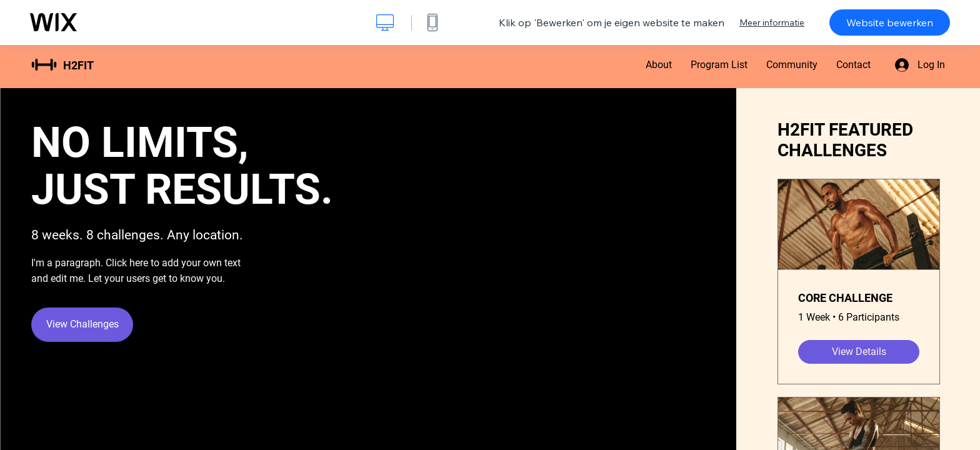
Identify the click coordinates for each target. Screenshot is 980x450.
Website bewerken (890, 22)
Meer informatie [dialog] (772, 22)
